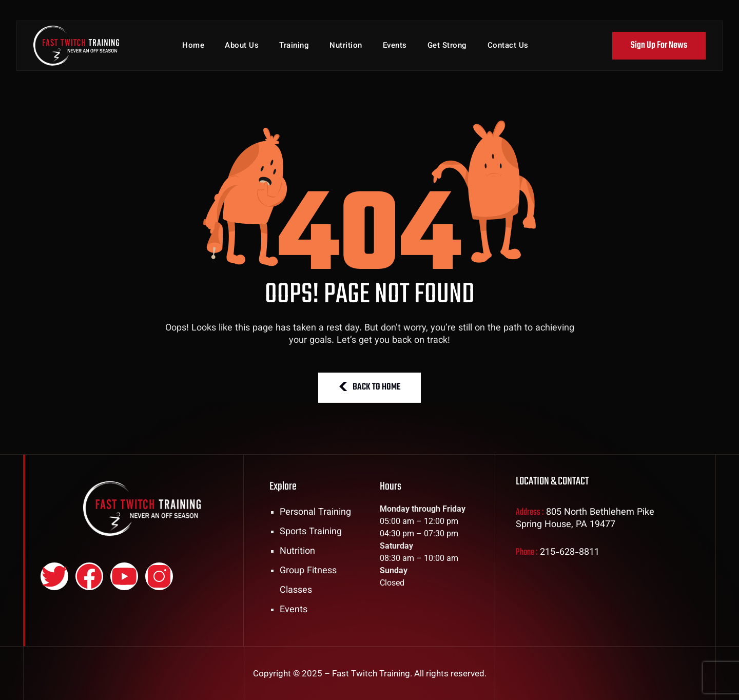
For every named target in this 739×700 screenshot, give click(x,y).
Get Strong (447, 46)
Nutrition (346, 46)
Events (395, 46)
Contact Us (508, 46)
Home (193, 46)
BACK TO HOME (369, 387)
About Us (242, 46)
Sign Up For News (659, 45)
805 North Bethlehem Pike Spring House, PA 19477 (585, 519)
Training (294, 46)
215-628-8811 (570, 553)
